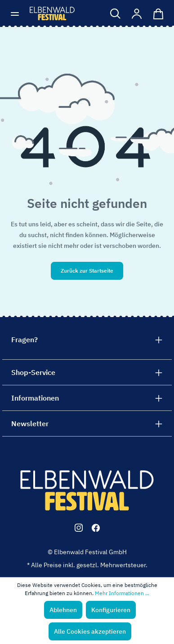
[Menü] (18, 13)
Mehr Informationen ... (122, 593)
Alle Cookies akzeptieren (90, 631)
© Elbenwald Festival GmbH (87, 552)
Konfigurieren (111, 610)
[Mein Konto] (137, 13)
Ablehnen (63, 610)
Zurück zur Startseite (87, 271)
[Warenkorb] (156, 13)
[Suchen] (116, 13)
